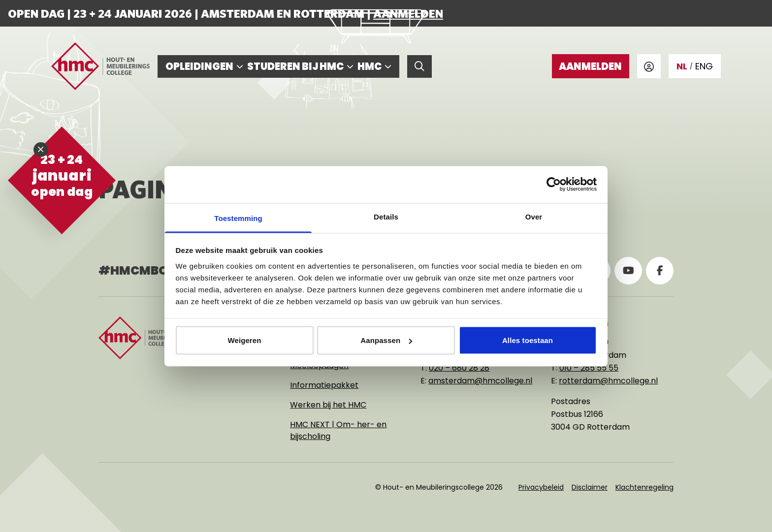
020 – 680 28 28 (459, 368)
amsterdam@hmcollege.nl (480, 381)
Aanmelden (408, 13)
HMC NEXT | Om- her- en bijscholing (338, 430)
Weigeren (244, 340)
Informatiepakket (324, 385)
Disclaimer (590, 487)
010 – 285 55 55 (589, 368)
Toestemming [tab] (238, 218)
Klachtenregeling (644, 487)
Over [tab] (534, 216)
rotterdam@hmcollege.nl (608, 381)
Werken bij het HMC (328, 405)
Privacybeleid (541, 487)
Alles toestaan (528, 340)
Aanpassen (386, 340)
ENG (704, 66)
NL (682, 66)
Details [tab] (386, 216)
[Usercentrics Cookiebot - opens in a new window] (554, 185)
